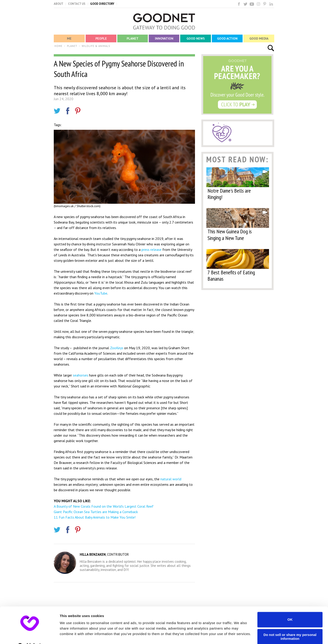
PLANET (72, 46)
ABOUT (59, 4)
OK (290, 608)
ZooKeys (117, 348)
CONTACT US (77, 4)
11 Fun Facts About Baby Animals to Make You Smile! (95, 517)
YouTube (101, 293)
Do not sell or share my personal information (290, 625)
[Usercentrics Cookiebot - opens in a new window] (29, 635)
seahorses (81, 375)
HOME (58, 46)
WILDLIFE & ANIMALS (96, 46)
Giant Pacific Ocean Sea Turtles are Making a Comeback (96, 512)
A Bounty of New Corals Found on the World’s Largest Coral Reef (104, 506)
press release (151, 249)
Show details (70, 635)
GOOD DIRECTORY (102, 4)
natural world (171, 479)
